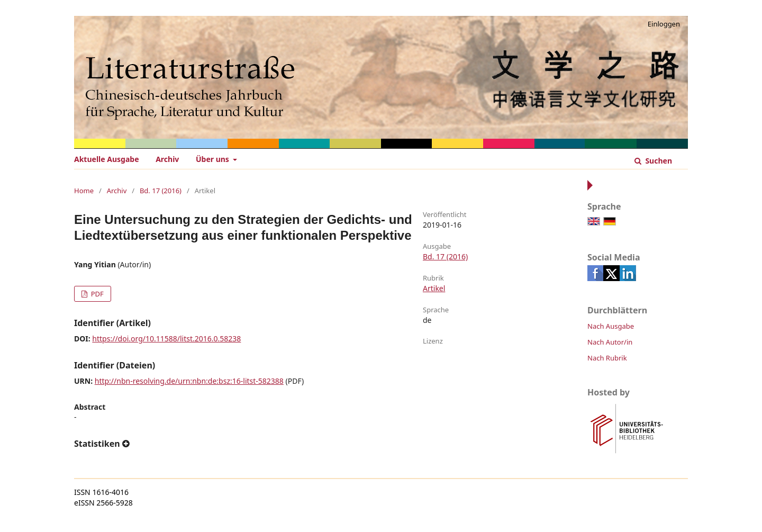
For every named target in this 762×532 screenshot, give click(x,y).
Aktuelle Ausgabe (107, 159)
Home (84, 191)
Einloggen (664, 24)
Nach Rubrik (607, 358)
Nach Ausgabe (611, 326)
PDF (96, 294)
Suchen (658, 161)
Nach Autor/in (610, 342)
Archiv (167, 159)
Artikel (434, 288)
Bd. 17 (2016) (161, 191)
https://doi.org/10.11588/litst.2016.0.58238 (166, 339)
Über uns (214, 159)
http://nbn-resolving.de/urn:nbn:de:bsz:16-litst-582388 (189, 381)
